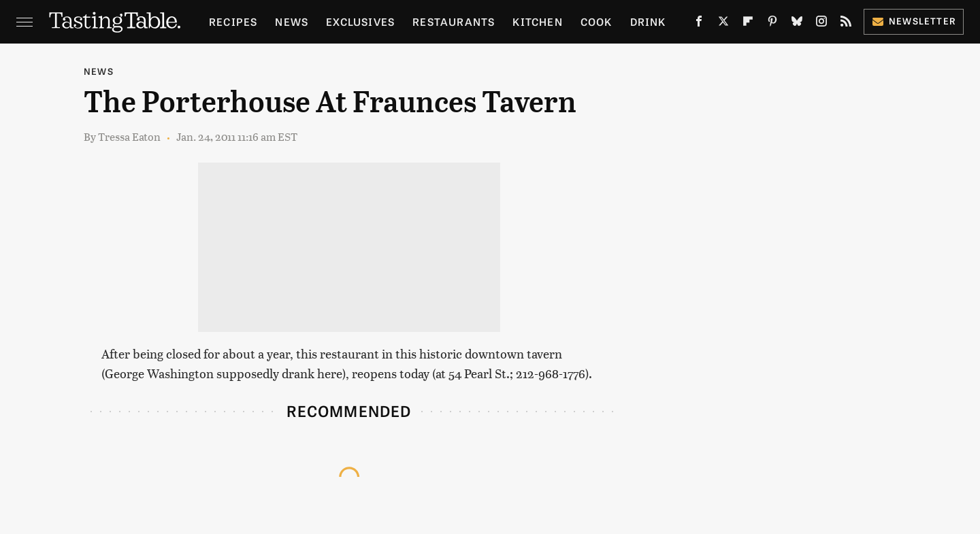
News (292, 21)
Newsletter (914, 21)
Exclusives (360, 21)
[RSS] (846, 24)
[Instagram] (821, 24)
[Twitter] (723, 24)
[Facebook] (699, 24)
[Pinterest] (772, 24)
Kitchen (537, 21)
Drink (648, 21)
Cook (597, 21)
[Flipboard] (748, 24)
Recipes (233, 21)
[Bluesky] (797, 24)
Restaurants (454, 21)
